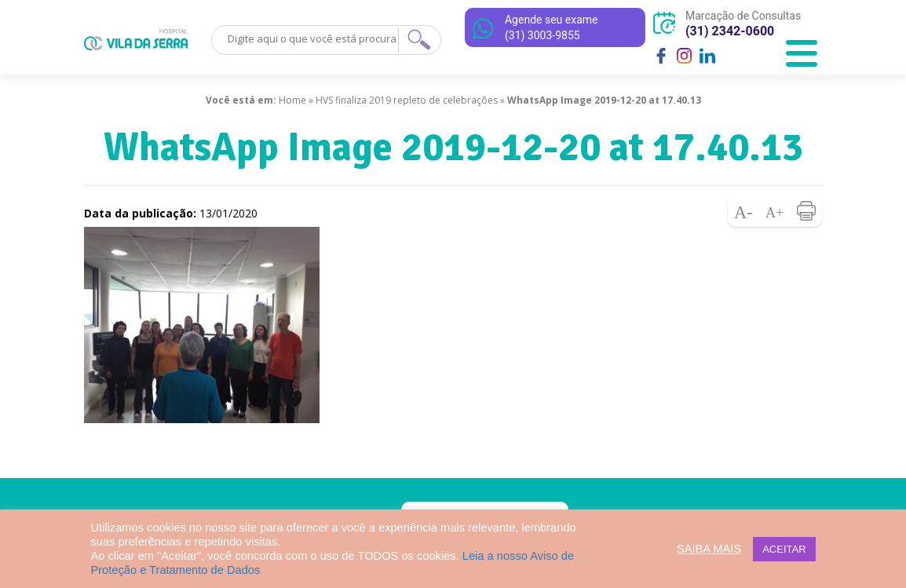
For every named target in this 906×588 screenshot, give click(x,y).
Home (292, 100)
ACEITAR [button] (784, 549)
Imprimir (806, 211)
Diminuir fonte (743, 211)
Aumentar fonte (775, 211)
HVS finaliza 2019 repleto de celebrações (407, 100)
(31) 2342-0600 (730, 31)
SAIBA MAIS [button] (709, 549)
